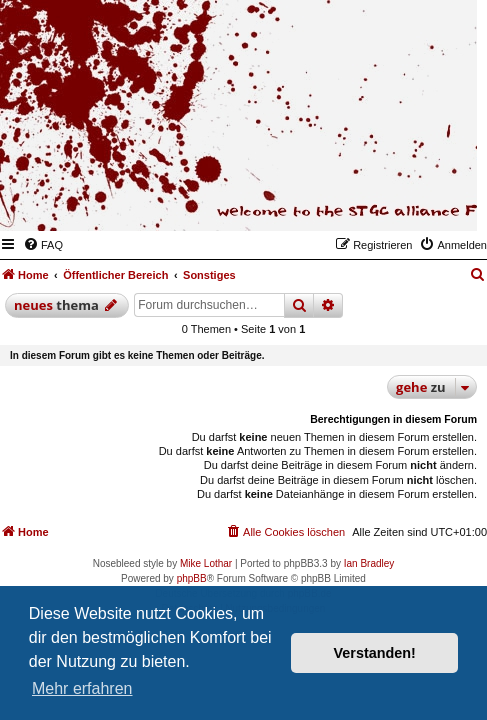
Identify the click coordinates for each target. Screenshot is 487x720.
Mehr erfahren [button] (82, 688)
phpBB (192, 578)
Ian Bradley (369, 563)
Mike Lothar (206, 563)
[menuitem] (43, 245)
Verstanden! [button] (375, 653)
